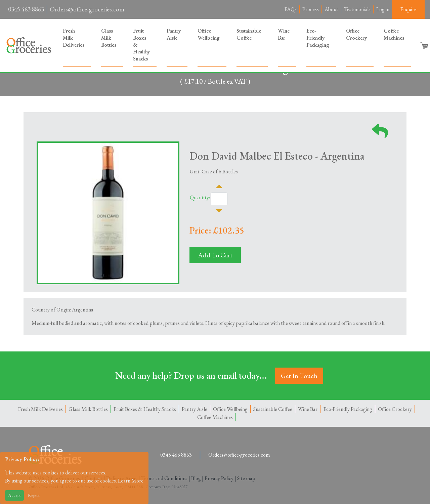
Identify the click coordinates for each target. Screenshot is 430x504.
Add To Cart (215, 255)
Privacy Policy (219, 478)
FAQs (291, 9)
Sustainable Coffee (249, 34)
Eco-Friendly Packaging (318, 38)
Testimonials (357, 9)
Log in (383, 9)
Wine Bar (284, 34)
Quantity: (200, 197)
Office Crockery (356, 34)
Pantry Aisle (174, 34)
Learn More (131, 481)
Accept (14, 495)
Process (311, 9)
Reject (34, 495)
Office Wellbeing (209, 34)
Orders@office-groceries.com (87, 9)
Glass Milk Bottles (109, 38)
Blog (196, 478)
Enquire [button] (408, 9)
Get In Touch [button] (299, 376)
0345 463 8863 (26, 9)
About (331, 9)
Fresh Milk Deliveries (74, 38)
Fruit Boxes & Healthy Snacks (141, 45)
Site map (246, 478)
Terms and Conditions (164, 478)
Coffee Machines (394, 34)
